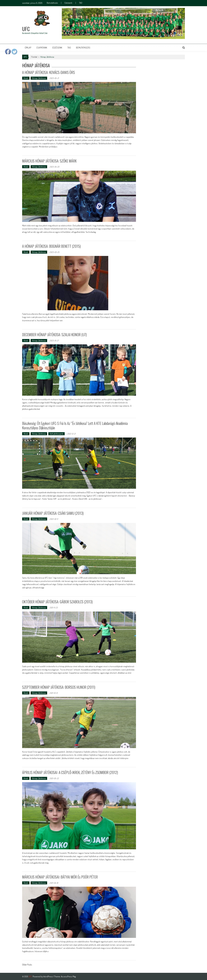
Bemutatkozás (52, 3)
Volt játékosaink (56, 433)
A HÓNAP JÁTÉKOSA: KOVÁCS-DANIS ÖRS (49, 72)
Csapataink (42, 48)
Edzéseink (68, 3)
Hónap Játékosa (39, 78)
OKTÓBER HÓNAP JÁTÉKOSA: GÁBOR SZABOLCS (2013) (58, 601)
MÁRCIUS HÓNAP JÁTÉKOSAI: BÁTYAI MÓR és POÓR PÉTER (60, 877)
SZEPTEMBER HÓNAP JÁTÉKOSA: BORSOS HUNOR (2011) (59, 687)
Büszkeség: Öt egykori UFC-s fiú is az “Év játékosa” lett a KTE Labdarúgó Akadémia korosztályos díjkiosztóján (75, 425)
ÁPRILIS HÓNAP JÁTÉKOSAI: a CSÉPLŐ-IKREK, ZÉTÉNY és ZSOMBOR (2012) (70, 772)
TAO (81, 3)
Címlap (28, 48)
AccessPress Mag (68, 976)
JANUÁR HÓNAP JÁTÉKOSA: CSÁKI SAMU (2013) (53, 513)
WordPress (48, 976)
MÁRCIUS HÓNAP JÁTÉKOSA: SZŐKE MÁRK (50, 161)
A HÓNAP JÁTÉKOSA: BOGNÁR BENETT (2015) (52, 246)
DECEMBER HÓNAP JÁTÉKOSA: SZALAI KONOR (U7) (55, 335)
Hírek (26, 78)
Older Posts (27, 965)
